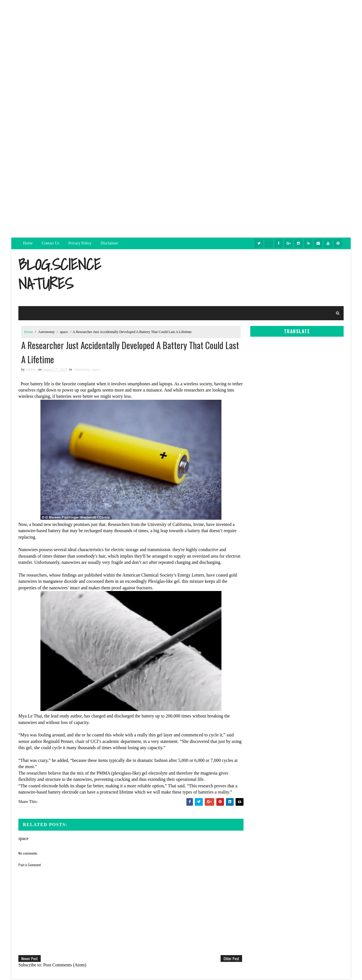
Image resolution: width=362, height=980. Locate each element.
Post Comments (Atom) (65, 965)
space (64, 332)
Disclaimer (109, 243)
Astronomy (47, 332)
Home (28, 243)
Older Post (227, 959)
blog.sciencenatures (60, 274)
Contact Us (50, 243)
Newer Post (30, 959)
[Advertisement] (181, 40)
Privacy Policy (80, 243)
